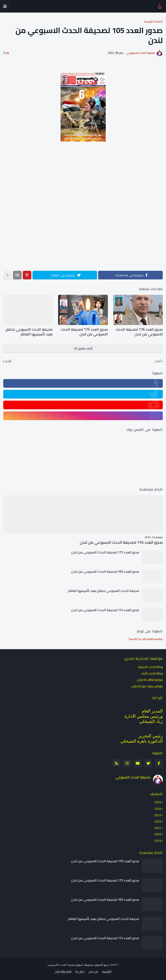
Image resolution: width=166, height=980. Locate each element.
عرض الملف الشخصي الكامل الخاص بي (128, 782)
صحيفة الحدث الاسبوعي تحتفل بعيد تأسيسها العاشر (30, 332)
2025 (82, 802)
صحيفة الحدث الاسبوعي (133, 777)
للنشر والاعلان (63, 971)
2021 (82, 827)
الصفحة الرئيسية (153, 22)
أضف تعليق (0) (83, 348)
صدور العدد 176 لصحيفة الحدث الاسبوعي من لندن (140, 332)
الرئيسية (107, 971)
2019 (82, 840)
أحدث (157, 361)
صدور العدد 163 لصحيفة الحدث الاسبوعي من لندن (105, 571)
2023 (82, 814)
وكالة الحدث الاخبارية (150, 667)
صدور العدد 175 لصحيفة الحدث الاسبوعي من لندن (85, 332)
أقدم (8, 361)
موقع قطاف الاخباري (150, 679)
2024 (82, 808)
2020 (82, 834)
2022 (82, 821)
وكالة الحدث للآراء (152, 673)
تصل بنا (80, 971)
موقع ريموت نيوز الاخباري (147, 685)
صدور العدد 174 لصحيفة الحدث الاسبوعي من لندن (105, 610)
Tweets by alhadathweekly (146, 639)
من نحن (93, 971)
